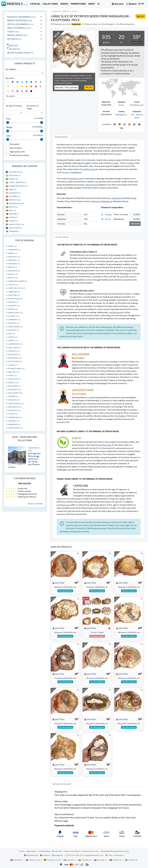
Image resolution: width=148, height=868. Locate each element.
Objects (66, 11)
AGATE (13, 246)
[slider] (8, 122)
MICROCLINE (15, 358)
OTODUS (13, 365)
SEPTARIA (13, 396)
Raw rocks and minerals (21, 17)
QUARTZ (13, 382)
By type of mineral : (14, 107)
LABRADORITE (16, 344)
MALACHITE (14, 354)
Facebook (45, 855)
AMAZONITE (14, 250)
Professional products (20, 53)
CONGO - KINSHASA (18, 182)
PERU (12, 210)
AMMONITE (14, 260)
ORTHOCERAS (15, 361)
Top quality (14, 49)
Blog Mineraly (31, 855)
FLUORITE (14, 316)
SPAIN (13, 189)
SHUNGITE (14, 400)
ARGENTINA (15, 175)
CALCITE (13, 285)
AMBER (13, 253)
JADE (12, 333)
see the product (65, 591)
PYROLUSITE (14, 379)
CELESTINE (14, 295)
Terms (22, 851)
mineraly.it (70, 860)
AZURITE (13, 274)
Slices (75, 11)
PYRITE (13, 375)
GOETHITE (14, 323)
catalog (56, 11)
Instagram (57, 855)
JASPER (13, 337)
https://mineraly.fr (116, 855)
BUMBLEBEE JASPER (18, 281)
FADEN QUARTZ (16, 313)
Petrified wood (137, 105)
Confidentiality (44, 851)
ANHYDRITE (14, 264)
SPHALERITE (14, 410)
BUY (140, 16)
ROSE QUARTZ (15, 393)
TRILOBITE (14, 421)
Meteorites (14, 39)
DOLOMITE (14, 305)
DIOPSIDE (13, 302)
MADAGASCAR (16, 203)
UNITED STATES (16, 224)
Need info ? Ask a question (66, 87)
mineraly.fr (17, 860)
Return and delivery (72, 851)
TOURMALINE (15, 417)
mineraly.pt (116, 860)
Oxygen (108, 214)
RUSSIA (13, 217)
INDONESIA (15, 193)
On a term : (11, 96)
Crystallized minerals (20, 24)
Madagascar (121, 114)
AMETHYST (14, 257)
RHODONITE (14, 389)
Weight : (10, 127)
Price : (9, 119)
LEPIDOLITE (14, 351)
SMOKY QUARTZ (16, 403)
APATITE (13, 267)
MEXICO (13, 207)
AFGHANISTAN (16, 172)
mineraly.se (131, 860)
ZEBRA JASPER (15, 428)
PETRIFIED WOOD (16, 368)
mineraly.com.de (52, 860)
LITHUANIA (14, 196)
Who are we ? (57, 851)
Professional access (91, 851)
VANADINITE (14, 424)
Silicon (108, 219)
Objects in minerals (19, 28)
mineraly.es (85, 860)
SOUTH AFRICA (15, 228)
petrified (58, 582)
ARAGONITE (14, 271)
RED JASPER (14, 386)
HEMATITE (14, 330)
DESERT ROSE (15, 299)
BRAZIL (13, 179)
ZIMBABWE (14, 231)
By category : (11, 69)
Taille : (9, 136)
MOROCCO (15, 200)
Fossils (13, 32)
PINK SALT (14, 372)
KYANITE (13, 340)
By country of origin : (33, 107)
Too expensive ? (137, 42)
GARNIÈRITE (14, 319)
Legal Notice (31, 851)
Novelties (13, 46)
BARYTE (13, 278)
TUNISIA (13, 221)
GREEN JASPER (15, 327)
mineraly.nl (101, 860)
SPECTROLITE (15, 407)
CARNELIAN (14, 292)
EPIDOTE (13, 309)
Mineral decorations (20, 20)
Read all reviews (35, 504)
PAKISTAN (14, 214)
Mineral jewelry (17, 35)
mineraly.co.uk (33, 860)
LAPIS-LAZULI (15, 347)
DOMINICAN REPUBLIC (18, 186)
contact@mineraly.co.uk (93, 855)
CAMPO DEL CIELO (17, 288)
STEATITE (13, 414)
